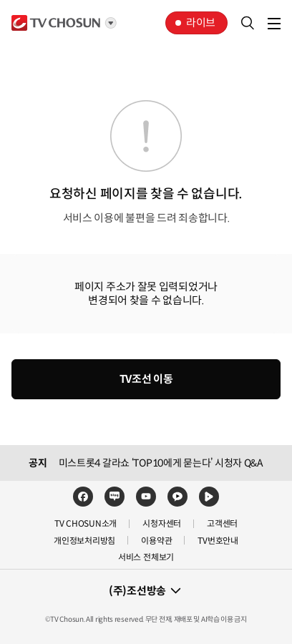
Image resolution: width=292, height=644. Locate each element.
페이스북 (83, 497)
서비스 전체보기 (146, 557)
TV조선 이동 (146, 379)
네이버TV (209, 497)
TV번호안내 (218, 541)
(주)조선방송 (137, 591)
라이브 (201, 23)
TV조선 (56, 23)
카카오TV (177, 497)
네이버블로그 (115, 497)
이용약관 (156, 541)
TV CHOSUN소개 (86, 523)
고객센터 (222, 523)
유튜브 (146, 497)
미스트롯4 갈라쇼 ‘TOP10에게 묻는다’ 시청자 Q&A (161, 463)
